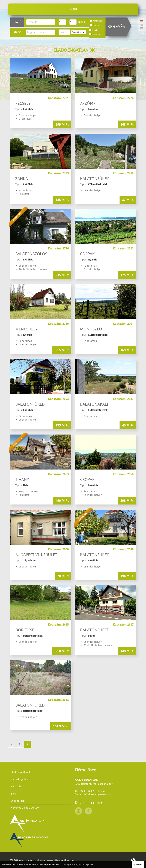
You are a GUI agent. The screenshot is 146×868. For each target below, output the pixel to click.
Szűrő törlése (79, 32)
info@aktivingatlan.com (97, 794)
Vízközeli (94, 34)
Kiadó (17, 32)
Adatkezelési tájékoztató (25, 808)
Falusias (95, 25)
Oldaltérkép (18, 801)
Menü (73, 9)
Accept (138, 865)
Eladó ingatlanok (21, 772)
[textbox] (41, 22)
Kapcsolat (17, 786)
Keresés (116, 27)
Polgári (94, 30)
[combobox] (41, 22)
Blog (13, 794)
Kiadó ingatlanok (21, 779)
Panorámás (96, 21)
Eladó (17, 22)
